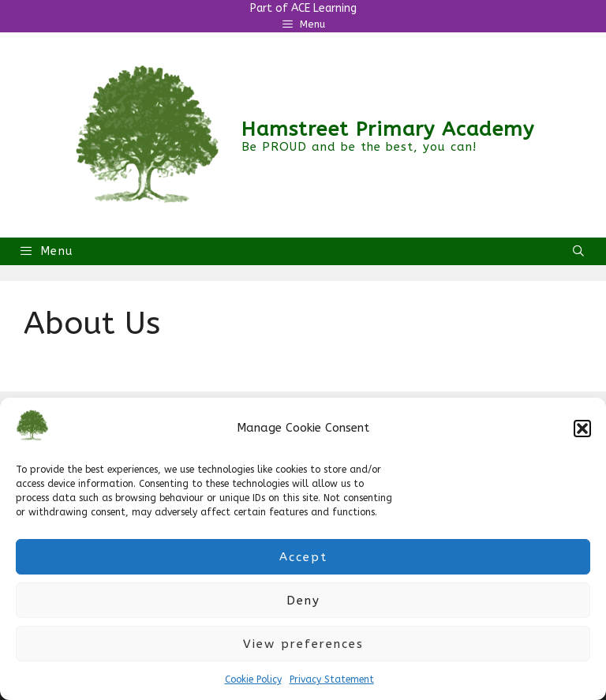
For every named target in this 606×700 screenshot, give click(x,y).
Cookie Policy (253, 679)
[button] (582, 429)
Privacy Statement (332, 679)
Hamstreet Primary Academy (388, 129)
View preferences (303, 644)
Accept (303, 557)
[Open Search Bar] (579, 251)
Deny (303, 601)
